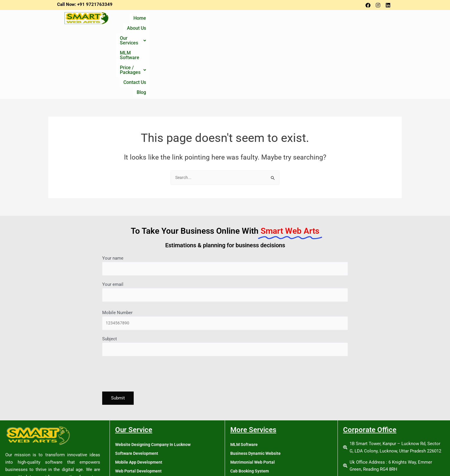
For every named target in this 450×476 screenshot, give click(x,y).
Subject (225, 279)
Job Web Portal (245, 422)
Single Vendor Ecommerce (141, 431)
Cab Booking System (251, 404)
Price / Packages (312, 20)
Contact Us (353, 20)
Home (166, 20)
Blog (378, 20)
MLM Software (267, 20)
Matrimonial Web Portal (253, 396)
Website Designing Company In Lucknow (155, 378)
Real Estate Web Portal (253, 440)
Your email (225, 223)
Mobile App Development (140, 396)
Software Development (137, 387)
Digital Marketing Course (140, 457)
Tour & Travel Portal (250, 457)
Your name (225, 196)
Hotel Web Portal (247, 413)
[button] (226, 20)
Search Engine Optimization (142, 413)
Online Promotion (132, 422)
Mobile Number (225, 252)
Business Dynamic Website (257, 387)
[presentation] (147, 309)
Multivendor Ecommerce (139, 440)
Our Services (226, 20)
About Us (191, 20)
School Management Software (260, 449)
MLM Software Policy (251, 466)
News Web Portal (247, 431)
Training (123, 449)
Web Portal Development (139, 404)
